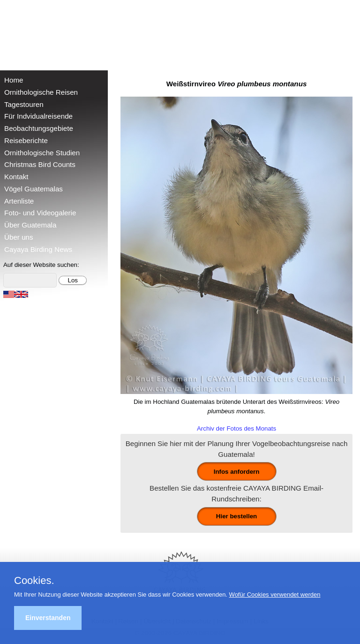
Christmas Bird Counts (40, 164)
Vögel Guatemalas (34, 189)
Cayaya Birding (37, 33)
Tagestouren (24, 104)
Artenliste (19, 201)
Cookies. (34, 581)
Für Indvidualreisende (38, 116)
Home (14, 80)
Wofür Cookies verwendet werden (275, 595)
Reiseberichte (26, 140)
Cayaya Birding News (38, 249)
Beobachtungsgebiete (39, 128)
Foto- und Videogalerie (40, 213)
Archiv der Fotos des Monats (236, 428)
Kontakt (16, 177)
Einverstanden (48, 618)
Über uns (19, 237)
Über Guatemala (30, 225)
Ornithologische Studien (42, 153)
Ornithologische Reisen (41, 92)
